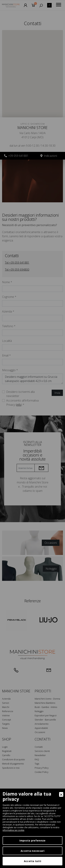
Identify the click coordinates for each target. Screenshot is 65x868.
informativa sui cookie (13, 830)
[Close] (61, 794)
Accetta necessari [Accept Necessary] (32, 851)
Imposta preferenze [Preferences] (32, 841)
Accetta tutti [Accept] (33, 861)
